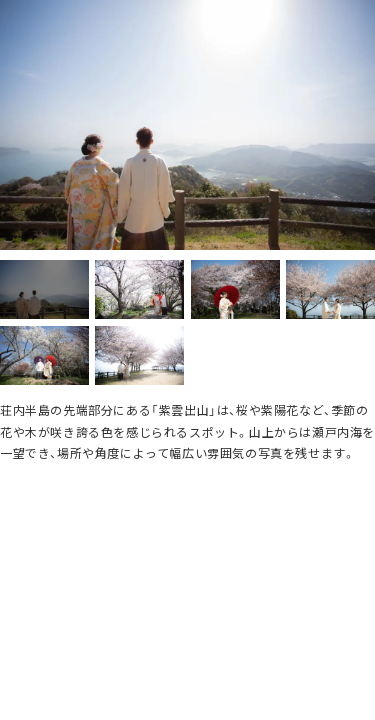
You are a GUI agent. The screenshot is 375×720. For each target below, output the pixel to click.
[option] (187, 125)
